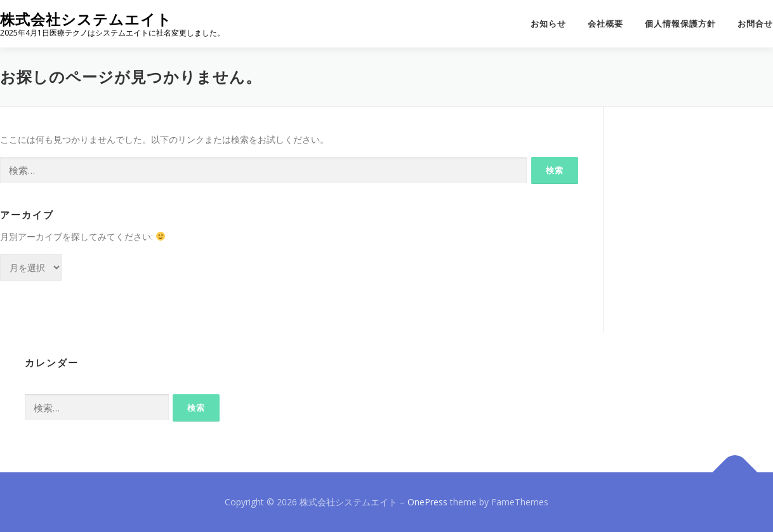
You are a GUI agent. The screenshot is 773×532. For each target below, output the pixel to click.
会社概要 (605, 24)
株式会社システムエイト (86, 19)
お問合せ (755, 24)
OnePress (427, 502)
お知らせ (548, 24)
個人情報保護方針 (680, 24)
